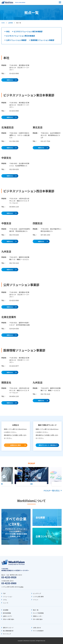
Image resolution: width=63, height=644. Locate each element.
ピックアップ (37, 593)
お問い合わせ (37, 628)
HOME (3, 23)
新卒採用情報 (7, 613)
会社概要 (6, 610)
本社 (8, 31)
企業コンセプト (8, 616)
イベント (36, 600)
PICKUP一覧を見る (52, 491)
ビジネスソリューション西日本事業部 (21, 36)
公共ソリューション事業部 (16, 40)
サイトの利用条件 (38, 631)
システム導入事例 (38, 597)
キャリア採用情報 (38, 613)
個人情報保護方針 (8, 631)
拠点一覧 (36, 610)
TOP (4, 593)
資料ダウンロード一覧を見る (47, 445)
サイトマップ (7, 634)
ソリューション (8, 597)
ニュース (6, 603)
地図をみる (10, 80)
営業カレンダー (38, 616)
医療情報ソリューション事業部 (42, 40)
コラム (5, 600)
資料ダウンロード (8, 628)
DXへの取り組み (38, 619)
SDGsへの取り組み (9, 619)
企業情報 (10, 23)
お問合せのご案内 (15, 445)
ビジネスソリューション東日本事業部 (28, 31)
